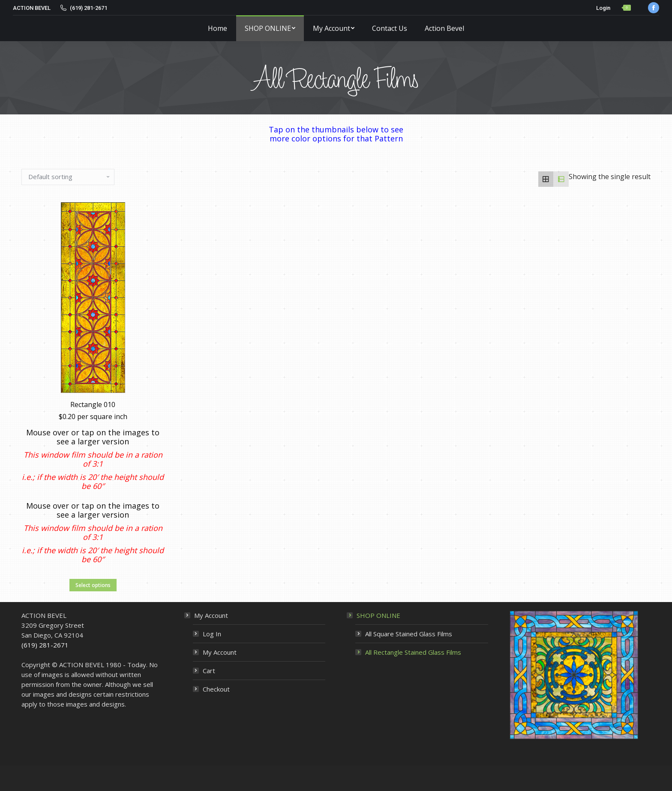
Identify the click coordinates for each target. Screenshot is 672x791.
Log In (212, 634)
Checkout (216, 689)
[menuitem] (217, 28)
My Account (211, 615)
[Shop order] (68, 177)
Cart (209, 671)
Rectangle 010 (93, 418)
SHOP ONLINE (378, 615)
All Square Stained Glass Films (409, 634)
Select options (93, 598)
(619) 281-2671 (45, 645)
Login (603, 8)
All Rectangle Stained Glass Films (413, 652)
